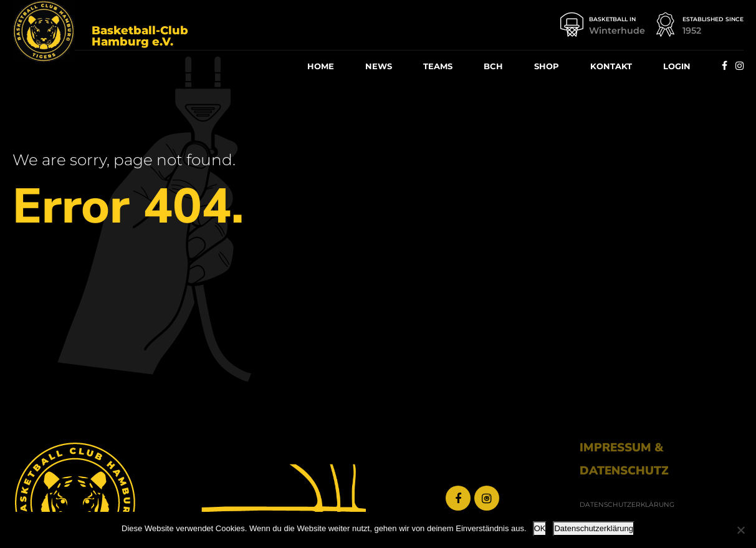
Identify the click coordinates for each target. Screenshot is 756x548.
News (379, 66)
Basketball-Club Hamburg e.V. (140, 36)
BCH (493, 66)
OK (540, 528)
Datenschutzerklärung (593, 528)
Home (321, 66)
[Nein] (740, 530)
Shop (547, 66)
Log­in (677, 66)
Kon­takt (611, 66)
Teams (438, 66)
